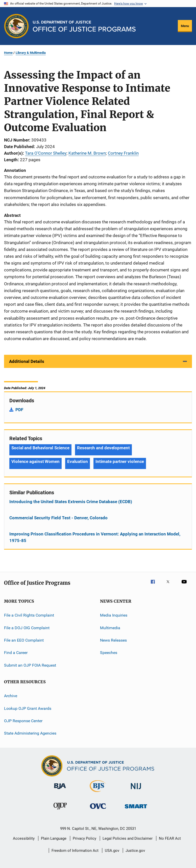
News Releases (113, 640)
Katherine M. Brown (87, 153)
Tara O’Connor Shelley (46, 153)
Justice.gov (135, 851)
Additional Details (27, 361)
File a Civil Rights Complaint (29, 615)
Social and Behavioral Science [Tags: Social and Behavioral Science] (40, 448)
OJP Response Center (23, 721)
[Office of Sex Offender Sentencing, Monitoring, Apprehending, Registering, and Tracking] (136, 809)
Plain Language (54, 838)
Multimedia (110, 628)
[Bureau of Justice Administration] (60, 790)
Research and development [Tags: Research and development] (103, 448)
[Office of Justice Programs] (16, 26)
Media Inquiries (114, 615)
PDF (19, 410)
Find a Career (16, 653)
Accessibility (24, 838)
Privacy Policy (84, 838)
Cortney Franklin (123, 153)
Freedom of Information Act (75, 851)
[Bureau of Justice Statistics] (98, 793)
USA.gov (112, 851)
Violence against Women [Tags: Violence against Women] (35, 461)
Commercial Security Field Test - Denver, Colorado (58, 518)
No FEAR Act (170, 838)
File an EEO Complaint (24, 640)
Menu (185, 26)
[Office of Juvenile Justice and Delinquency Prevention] (60, 810)
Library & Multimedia (31, 53)
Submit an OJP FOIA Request (30, 665)
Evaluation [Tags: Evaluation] (78, 461)
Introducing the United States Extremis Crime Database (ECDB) (71, 502)
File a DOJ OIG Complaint (27, 628)
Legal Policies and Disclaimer (128, 838)
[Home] (84, 26)
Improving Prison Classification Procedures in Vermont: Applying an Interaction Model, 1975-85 (95, 537)
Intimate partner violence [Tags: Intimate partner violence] (120, 461)
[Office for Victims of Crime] (98, 810)
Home (8, 53)
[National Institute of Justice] (136, 790)
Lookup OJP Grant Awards (28, 708)
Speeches (109, 653)
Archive (11, 696)
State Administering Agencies (30, 733)
